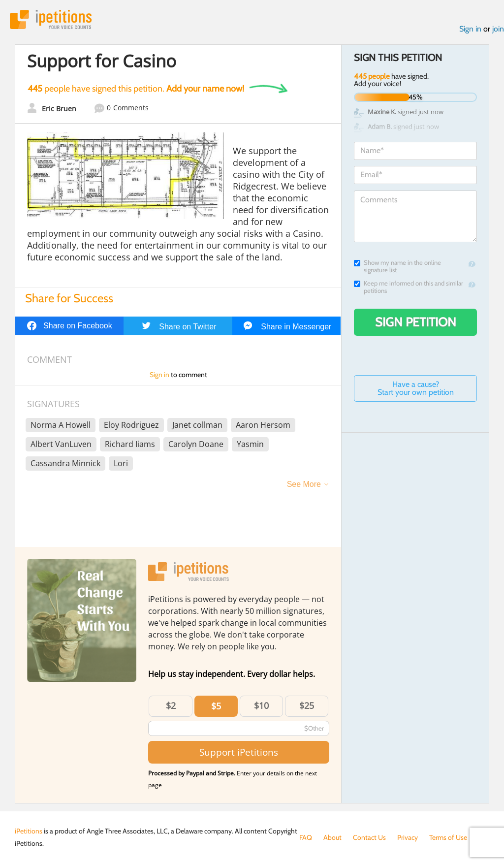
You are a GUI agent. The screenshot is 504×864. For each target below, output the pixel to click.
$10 (261, 705)
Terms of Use (448, 837)
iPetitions (51, 19)
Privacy (408, 837)
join (498, 29)
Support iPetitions (239, 752)
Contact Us (369, 837)
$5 (216, 706)
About (332, 837)
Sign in (470, 29)
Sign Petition (416, 322)
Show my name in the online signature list (397, 266)
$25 (307, 705)
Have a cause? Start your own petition (416, 388)
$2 (171, 705)
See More (304, 484)
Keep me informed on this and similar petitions (409, 287)
